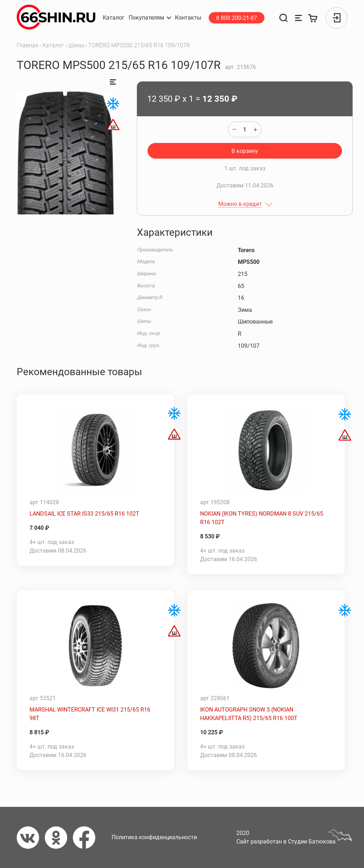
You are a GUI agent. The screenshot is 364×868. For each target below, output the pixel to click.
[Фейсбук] (87, 838)
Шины (76, 45)
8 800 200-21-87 (237, 18)
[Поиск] (283, 18)
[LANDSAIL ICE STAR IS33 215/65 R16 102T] (95, 450)
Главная (28, 45)
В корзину (245, 151)
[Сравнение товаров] (298, 18)
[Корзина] (313, 18)
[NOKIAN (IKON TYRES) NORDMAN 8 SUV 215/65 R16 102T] (266, 450)
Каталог (53, 45)
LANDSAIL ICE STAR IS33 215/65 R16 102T (84, 514)
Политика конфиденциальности (154, 837)
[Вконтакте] (31, 838)
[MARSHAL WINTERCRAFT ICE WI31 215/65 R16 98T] (95, 646)
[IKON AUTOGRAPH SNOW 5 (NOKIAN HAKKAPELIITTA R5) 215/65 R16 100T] (266, 646)
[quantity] (245, 129)
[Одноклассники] (59, 838)
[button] (150, 18)
